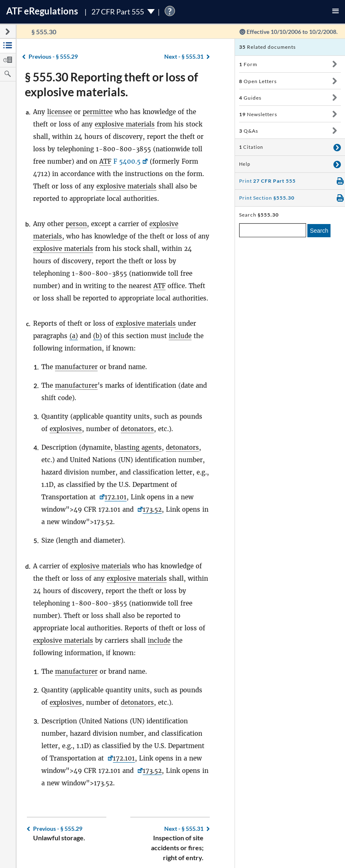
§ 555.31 (184, 56)
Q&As (249, 131)
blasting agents (138, 447)
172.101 (116, 497)
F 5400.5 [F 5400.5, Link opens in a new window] (127, 161)
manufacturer (76, 367)
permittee (98, 112)
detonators (137, 429)
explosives (66, 429)
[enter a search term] (273, 230)
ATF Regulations (42, 11)
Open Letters (258, 81)
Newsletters (258, 114)
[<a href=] (139, 509)
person (76, 224)
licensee (60, 112)
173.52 (152, 509)
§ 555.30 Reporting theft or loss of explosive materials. (111, 84)
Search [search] (319, 231)
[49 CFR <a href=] (101, 497)
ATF (105, 161)
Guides (250, 98)
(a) (74, 336)
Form (248, 64)
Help (245, 164)
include (180, 336)
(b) (97, 336)
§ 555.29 (53, 56)
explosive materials (125, 124)
